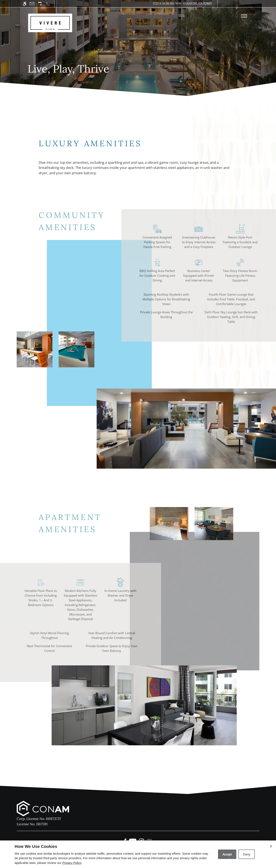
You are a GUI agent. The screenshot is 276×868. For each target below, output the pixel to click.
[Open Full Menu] (244, 16)
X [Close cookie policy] (271, 846)
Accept (227, 854)
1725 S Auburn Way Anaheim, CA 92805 (182, 3)
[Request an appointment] (40, 4)
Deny (247, 854)
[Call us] (48, 4)
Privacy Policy (72, 863)
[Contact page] (32, 4)
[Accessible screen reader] (25, 4)
